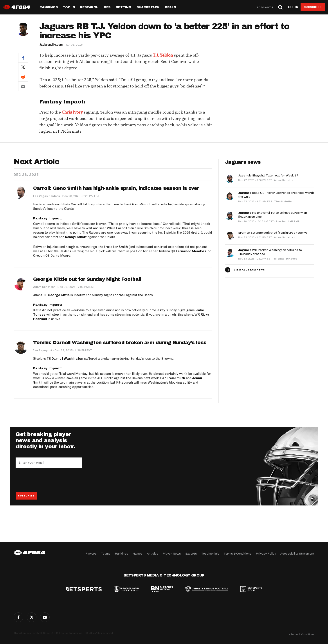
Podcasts (265, 7)
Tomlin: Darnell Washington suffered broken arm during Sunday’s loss (120, 342)
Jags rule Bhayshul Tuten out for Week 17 (268, 175)
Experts (191, 554)
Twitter (32, 617)
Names (138, 554)
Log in (293, 7)
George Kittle (59, 295)
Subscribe (313, 7)
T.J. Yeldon (163, 55)
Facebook (18, 617)
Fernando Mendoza (191, 251)
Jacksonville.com (51, 45)
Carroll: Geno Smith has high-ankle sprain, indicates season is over (117, 188)
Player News (172, 554)
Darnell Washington (67, 358)
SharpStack (148, 7)
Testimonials (210, 554)
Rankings (49, 7)
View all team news (249, 270)
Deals (170, 7)
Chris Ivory (72, 112)
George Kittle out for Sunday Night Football (87, 279)
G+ (45, 617)
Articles (153, 554)
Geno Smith (141, 204)
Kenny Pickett (76, 237)
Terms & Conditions (238, 554)
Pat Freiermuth (173, 378)
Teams (106, 554)
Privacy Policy (266, 554)
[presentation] (49, 480)
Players (91, 554)
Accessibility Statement (297, 554)
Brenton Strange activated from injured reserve (273, 233)
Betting (123, 7)
